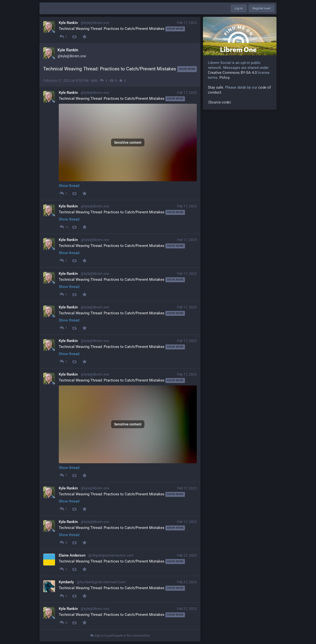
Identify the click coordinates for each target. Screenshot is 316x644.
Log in (239, 8)
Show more (175, 29)
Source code (219, 102)
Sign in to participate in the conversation (120, 635)
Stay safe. (216, 87)
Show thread (69, 186)
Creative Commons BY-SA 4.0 (232, 73)
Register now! (262, 8)
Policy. (225, 78)
